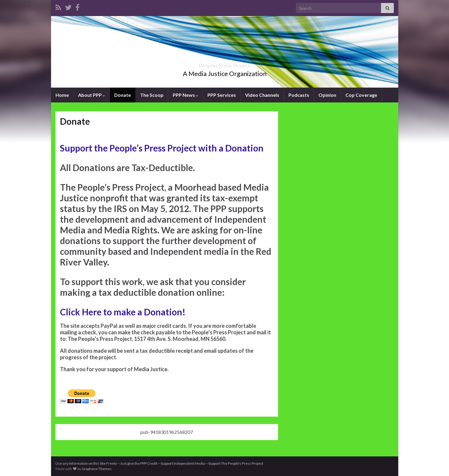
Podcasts (299, 95)
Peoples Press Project (225, 64)
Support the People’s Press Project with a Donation (162, 148)
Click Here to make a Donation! (123, 312)
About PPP (92, 95)
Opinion (327, 95)
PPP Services (222, 95)
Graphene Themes (97, 469)
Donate (123, 95)
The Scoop (152, 95)
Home (62, 95)
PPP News (185, 95)
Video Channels (262, 95)
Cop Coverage (361, 95)
